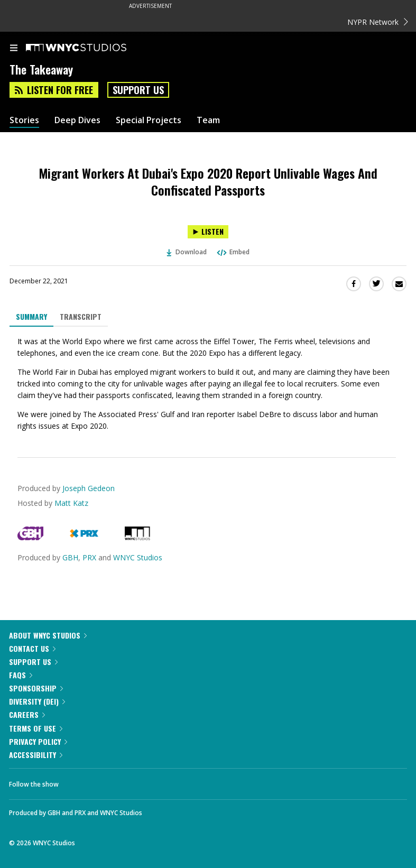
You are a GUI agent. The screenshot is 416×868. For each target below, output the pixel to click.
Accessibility (36, 755)
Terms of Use (36, 728)
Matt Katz (71, 503)
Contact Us (32, 648)
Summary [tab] (31, 316)
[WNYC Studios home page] (89, 48)
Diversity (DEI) (37, 701)
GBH (70, 557)
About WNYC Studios (48, 635)
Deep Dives (77, 120)
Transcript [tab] (81, 316)
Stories (24, 120)
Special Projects (149, 120)
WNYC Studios (138, 557)
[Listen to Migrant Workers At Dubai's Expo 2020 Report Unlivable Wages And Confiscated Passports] (208, 232)
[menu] (14, 49)
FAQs (21, 675)
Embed (233, 252)
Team (208, 120)
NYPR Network (378, 22)
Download (187, 252)
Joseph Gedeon (89, 488)
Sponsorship (36, 688)
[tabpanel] (208, 384)
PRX (89, 557)
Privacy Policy (38, 741)
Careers (27, 714)
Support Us (138, 90)
